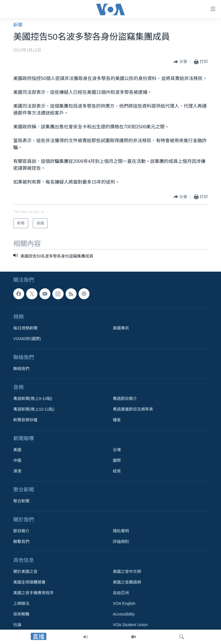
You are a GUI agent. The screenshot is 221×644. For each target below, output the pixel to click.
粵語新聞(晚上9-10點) (33, 399)
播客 (117, 420)
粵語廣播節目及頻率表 (133, 409)
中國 (17, 460)
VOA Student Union (130, 625)
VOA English (124, 603)
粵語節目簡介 (125, 399)
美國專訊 (121, 328)
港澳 (17, 471)
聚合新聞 (21, 501)
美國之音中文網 (127, 571)
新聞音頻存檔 (25, 420)
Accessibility (124, 614)
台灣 (117, 450)
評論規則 (121, 542)
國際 (117, 460)
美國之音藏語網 (127, 582)
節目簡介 (21, 531)
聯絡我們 (21, 369)
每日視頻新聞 (25, 328)
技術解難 (21, 614)
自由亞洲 (121, 593)
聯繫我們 (21, 542)
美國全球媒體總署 (29, 582)
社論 (17, 625)
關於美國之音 (25, 571)
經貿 (117, 471)
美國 (17, 450)
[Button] (180, 62)
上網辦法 (21, 603)
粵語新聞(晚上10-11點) (34, 409)
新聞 (18, 25)
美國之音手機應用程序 (33, 593)
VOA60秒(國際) (27, 339)
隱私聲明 (121, 531)
